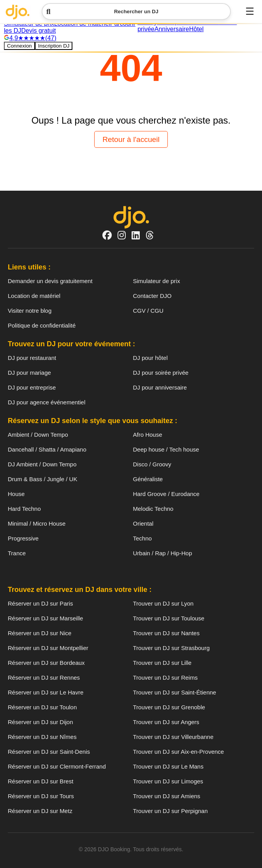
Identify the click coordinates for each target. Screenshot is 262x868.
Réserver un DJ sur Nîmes (42, 737)
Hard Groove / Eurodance (166, 494)
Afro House (148, 435)
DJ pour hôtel (150, 358)
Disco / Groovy (152, 464)
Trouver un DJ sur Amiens (167, 796)
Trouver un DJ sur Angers (166, 722)
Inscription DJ (54, 46)
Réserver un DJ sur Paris (40, 603)
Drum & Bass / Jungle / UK (42, 479)
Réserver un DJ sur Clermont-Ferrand (57, 766)
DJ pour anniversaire (160, 387)
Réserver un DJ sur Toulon (42, 707)
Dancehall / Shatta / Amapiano (47, 449)
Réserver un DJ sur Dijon (40, 722)
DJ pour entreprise (32, 387)
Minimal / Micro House (37, 523)
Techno (142, 538)
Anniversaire (172, 29)
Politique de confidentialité (42, 325)
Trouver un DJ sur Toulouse (169, 618)
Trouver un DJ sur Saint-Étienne (175, 692)
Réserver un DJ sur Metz (40, 811)
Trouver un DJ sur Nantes (166, 633)
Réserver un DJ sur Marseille (45, 618)
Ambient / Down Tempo (38, 435)
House (16, 494)
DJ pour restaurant (32, 358)
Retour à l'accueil (131, 139)
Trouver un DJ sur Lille (162, 663)
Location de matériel (34, 296)
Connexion (19, 46)
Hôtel (196, 29)
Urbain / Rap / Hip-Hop (163, 553)
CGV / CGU (148, 311)
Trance (17, 553)
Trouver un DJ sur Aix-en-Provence (179, 752)
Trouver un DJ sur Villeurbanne (173, 737)
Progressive (23, 538)
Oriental (143, 523)
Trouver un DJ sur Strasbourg (171, 648)
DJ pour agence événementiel (47, 402)
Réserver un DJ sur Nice (40, 633)
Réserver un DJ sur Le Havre (46, 692)
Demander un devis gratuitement (50, 281)
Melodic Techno (153, 509)
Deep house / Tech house (166, 449)
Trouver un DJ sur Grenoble (169, 707)
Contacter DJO (152, 296)
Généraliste (148, 479)
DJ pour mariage (29, 373)
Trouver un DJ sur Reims (165, 678)
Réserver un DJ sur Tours (41, 796)
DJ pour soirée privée (161, 373)
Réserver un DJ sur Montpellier (48, 648)
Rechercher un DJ (102, 12)
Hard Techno (24, 509)
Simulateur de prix (157, 281)
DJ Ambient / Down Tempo (42, 464)
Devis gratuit (38, 31)
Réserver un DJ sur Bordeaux (46, 663)
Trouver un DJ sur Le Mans (168, 766)
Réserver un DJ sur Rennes (44, 678)
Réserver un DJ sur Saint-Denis (49, 752)
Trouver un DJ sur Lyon (164, 603)
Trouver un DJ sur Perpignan (171, 811)
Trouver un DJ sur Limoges (168, 781)
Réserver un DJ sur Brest (40, 781)
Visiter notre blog (30, 311)
